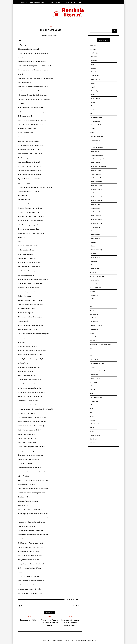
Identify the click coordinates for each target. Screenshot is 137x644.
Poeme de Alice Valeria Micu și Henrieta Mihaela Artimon (70, 623)
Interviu (92, 352)
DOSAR (92, 299)
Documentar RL (94, 295)
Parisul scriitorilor (96, 378)
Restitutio (94, 261)
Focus (93, 246)
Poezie (50, 26)
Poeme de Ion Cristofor (29, 620)
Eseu (91, 307)
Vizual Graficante (58, 640)
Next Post (76, 606)
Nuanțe (93, 83)
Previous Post (25, 606)
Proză (91, 409)
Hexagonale (95, 375)
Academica (93, 45)
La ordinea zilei (96, 79)
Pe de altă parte (96, 91)
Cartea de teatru (96, 216)
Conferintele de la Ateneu (97, 276)
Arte (91, 114)
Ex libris (94, 242)
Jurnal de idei (95, 76)
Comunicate (93, 272)
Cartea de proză (96, 208)
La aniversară (95, 329)
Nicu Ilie (50, 640)
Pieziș (93, 95)
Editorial (94, 68)
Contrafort (94, 57)
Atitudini (92, 132)
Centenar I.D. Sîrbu (97, 325)
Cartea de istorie (96, 193)
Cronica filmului (96, 121)
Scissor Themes (74, 640)
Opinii (93, 87)
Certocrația (95, 53)
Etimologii (92, 310)
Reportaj (92, 416)
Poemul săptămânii (97, 397)
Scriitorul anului (94, 424)
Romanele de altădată (98, 363)
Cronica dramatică (97, 117)
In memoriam (93, 341)
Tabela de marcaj (96, 106)
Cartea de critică (96, 170)
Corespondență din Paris (98, 371)
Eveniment (93, 318)
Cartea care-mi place (97, 155)
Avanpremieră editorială (97, 136)
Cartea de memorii (97, 201)
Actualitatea (93, 49)
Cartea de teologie (97, 219)
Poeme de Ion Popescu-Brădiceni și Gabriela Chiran (50, 623)
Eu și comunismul (95, 314)
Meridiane (93, 367)
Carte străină (95, 151)
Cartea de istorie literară (98, 197)
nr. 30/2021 (54, 35)
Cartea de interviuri (97, 189)
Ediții (80, 2)
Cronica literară (96, 235)
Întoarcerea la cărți (97, 250)
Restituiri (92, 420)
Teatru (93, 129)
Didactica (94, 61)
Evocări (92, 333)
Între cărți (94, 253)
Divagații (94, 64)
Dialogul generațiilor (95, 288)
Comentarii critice (95, 140)
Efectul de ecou (96, 386)
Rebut (93, 390)
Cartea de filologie (97, 182)
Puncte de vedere (96, 98)
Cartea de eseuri (96, 178)
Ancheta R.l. (93, 110)
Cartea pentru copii (97, 223)
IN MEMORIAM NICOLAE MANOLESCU (100, 344)
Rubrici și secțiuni (55, 2)
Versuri (93, 405)
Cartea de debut (96, 174)
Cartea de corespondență (99, 166)
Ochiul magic (93, 382)
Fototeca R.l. (93, 337)
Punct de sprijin (96, 257)
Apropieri (94, 144)
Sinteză (92, 428)
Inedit (91, 348)
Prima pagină (23, 2)
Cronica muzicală (96, 125)
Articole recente (71, 2)
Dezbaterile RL (94, 284)
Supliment (93, 431)
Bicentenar (94, 322)
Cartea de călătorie (97, 163)
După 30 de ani (96, 435)
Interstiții (94, 72)
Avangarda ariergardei (98, 148)
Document (93, 291)
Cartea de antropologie (98, 159)
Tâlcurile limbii (94, 439)
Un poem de (95, 401)
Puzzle (93, 102)
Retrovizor (94, 265)
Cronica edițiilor (96, 227)
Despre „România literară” (37, 2)
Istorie (91, 356)
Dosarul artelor (94, 303)
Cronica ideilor (95, 231)
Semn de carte (95, 269)
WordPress (93, 640)
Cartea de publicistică (97, 212)
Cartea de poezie (96, 204)
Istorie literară (94, 359)
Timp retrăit (93, 443)
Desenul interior (96, 238)
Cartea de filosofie (97, 185)
